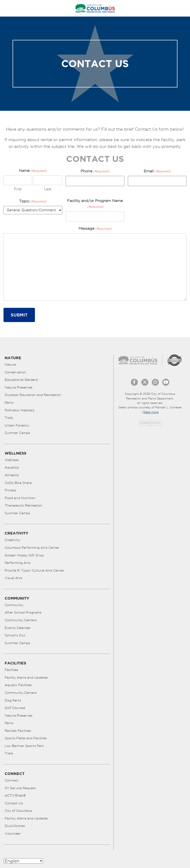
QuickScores (15, 826)
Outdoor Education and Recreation (33, 395)
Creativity (12, 540)
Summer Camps (17, 433)
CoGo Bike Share (18, 483)
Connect (12, 780)
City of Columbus (18, 811)
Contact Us (14, 803)
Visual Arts (13, 578)
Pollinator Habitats (19, 410)
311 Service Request (20, 788)
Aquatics (12, 467)
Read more (151, 412)
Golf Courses (15, 708)
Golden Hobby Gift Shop (24, 555)
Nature (10, 365)
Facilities (11, 670)
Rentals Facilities (18, 731)
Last (48, 189)
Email (157, 171)
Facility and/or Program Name (95, 204)
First (18, 189)
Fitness (10, 490)
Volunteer (13, 833)
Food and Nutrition (20, 498)
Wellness (12, 460)
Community (14, 605)
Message (95, 229)
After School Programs (23, 612)
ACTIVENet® (15, 795)
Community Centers (21, 620)
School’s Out (15, 635)
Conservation (15, 372)
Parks (9, 403)
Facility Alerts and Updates (26, 677)
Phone (95, 171)
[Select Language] (23, 861)
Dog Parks (13, 700)
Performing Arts (18, 563)
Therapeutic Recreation (24, 505)
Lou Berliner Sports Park (24, 746)
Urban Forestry (17, 425)
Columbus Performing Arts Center (32, 548)
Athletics (12, 475)
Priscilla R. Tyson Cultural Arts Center (34, 570)
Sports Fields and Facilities (26, 738)
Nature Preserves (19, 387)
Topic (33, 201)
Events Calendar (18, 628)
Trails (9, 418)
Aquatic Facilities (18, 685)
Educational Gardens (21, 380)
